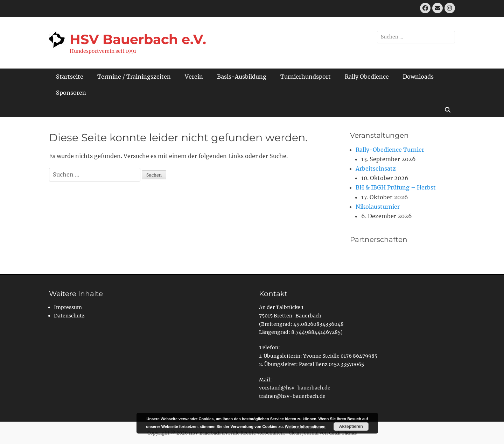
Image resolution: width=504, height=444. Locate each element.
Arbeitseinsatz (376, 169)
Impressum (68, 307)
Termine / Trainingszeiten (134, 77)
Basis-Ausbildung (242, 77)
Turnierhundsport (306, 77)
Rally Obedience (367, 77)
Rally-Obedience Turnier (390, 150)
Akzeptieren (351, 427)
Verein (194, 77)
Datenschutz (69, 316)
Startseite (70, 77)
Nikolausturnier (378, 207)
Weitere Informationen (305, 427)
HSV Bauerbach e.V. (138, 39)
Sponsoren (71, 93)
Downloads (418, 77)
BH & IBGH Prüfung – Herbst (396, 187)
